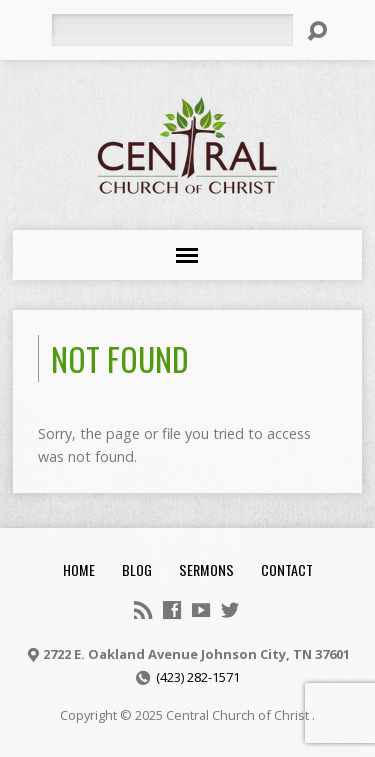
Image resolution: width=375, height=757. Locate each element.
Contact (287, 569)
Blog (137, 569)
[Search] (172, 30)
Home (79, 569)
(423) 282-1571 (198, 677)
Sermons (206, 569)
